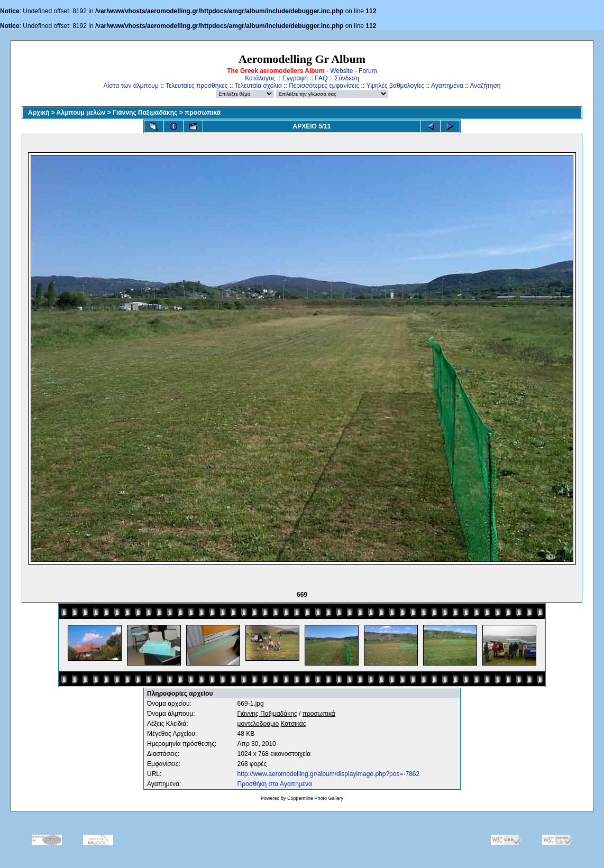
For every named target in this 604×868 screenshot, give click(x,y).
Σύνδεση (347, 78)
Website (341, 71)
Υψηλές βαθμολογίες (395, 86)
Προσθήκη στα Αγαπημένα (275, 784)
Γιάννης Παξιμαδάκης (145, 113)
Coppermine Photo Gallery (315, 798)
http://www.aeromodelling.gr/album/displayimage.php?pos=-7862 (329, 774)
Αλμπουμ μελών (81, 113)
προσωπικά (203, 113)
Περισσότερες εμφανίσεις (324, 86)
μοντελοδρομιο (258, 724)
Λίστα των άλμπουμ (131, 86)
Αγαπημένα (447, 86)
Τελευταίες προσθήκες (197, 86)
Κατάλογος (260, 78)
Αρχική (39, 113)
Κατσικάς (294, 724)
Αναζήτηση (486, 86)
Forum (368, 71)
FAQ (321, 78)
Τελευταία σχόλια (258, 86)
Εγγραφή (295, 78)
